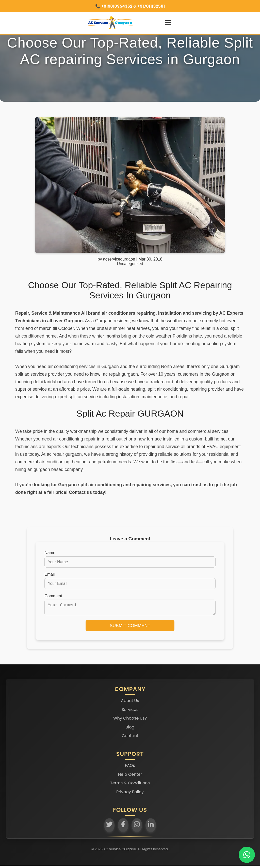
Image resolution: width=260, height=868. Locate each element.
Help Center (130, 776)
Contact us (80, 492)
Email (50, 574)
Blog (130, 729)
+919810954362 (117, 6)
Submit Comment (130, 628)
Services (130, 712)
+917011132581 (151, 6)
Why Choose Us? (130, 720)
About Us (130, 703)
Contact (130, 738)
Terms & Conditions (130, 785)
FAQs (130, 767)
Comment (53, 596)
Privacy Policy (130, 794)
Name (50, 553)
